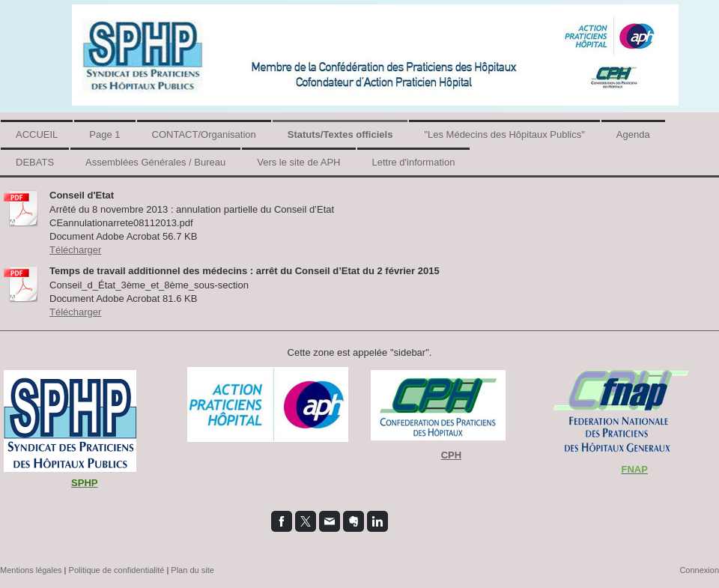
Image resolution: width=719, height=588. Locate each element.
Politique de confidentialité (117, 570)
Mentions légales (31, 570)
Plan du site (192, 570)
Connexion (699, 570)
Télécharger (75, 250)
